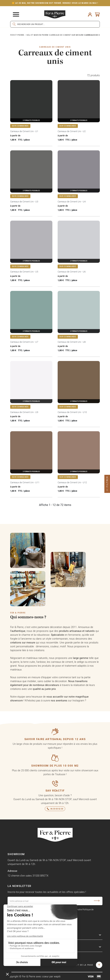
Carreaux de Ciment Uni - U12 (72, 482)
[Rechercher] (55, 24)
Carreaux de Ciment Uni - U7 (24, 342)
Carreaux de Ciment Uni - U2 (72, 131)
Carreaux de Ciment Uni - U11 (25, 482)
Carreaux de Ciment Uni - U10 (72, 412)
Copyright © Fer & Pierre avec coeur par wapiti (34, 976)
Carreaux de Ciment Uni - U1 (24, 131)
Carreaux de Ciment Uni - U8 (72, 342)
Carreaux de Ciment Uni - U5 (24, 272)
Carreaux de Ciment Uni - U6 (72, 272)
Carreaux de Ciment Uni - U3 (24, 201)
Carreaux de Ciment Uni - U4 (72, 201)
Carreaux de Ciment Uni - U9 (24, 412)
